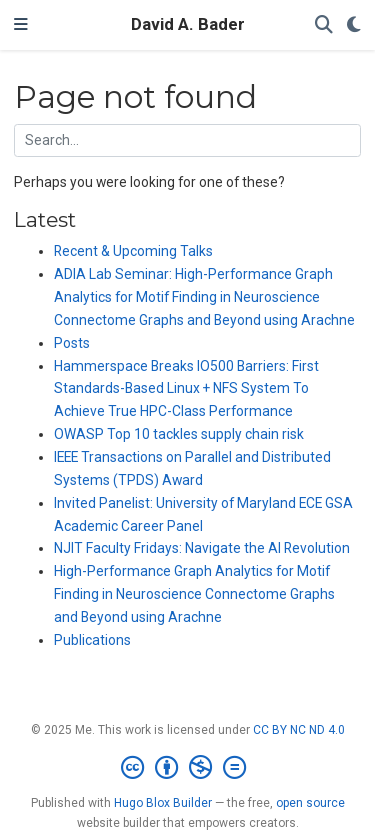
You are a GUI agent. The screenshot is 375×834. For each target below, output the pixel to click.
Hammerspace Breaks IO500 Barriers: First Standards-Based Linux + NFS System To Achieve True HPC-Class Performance (186, 389)
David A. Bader (188, 24)
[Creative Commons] (187, 768)
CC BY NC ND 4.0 (299, 730)
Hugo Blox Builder (163, 803)
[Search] (324, 25)
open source (310, 803)
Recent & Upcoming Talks (133, 251)
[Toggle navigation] (21, 25)
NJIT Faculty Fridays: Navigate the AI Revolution (202, 548)
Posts (72, 343)
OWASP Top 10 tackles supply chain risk (179, 434)
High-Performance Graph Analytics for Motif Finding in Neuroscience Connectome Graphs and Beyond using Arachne (194, 594)
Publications (92, 640)
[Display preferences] (354, 25)
